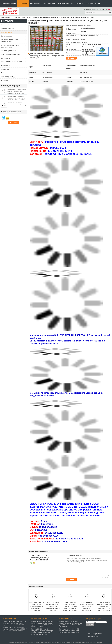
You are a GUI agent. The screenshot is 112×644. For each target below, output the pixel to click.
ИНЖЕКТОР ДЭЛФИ (8, 29)
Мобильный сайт (93, 637)
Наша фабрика (49, 3)
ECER (100, 643)
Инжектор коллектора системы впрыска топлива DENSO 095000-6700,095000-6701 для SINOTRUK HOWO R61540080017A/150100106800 (16, 100)
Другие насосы (6, 66)
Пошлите (90, 625)
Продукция (23, 3)
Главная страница (9, 3)
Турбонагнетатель (7, 73)
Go (110, 12)
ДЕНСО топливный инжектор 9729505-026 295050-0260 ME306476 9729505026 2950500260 (53, 606)
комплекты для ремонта (9, 51)
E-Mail (89, 634)
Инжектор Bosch (6, 25)
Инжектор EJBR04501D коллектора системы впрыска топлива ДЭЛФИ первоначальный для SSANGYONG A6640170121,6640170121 (42, 624)
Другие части (5, 80)
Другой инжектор (6, 36)
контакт (72, 58)
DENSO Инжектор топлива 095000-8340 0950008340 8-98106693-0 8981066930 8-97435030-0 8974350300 (87, 609)
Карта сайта (98, 634)
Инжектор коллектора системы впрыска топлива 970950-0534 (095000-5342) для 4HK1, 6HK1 (47, 56)
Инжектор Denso (27, 17)
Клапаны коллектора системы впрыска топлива (11, 41)
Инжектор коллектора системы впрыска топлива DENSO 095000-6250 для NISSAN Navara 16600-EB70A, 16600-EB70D (71, 624)
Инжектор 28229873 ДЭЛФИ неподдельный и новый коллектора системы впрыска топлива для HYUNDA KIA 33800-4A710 (42, 632)
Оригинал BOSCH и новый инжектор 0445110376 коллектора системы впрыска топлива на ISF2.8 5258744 (14, 623)
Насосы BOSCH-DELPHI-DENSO (11, 62)
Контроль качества (65, 3)
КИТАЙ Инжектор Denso (37, 643)
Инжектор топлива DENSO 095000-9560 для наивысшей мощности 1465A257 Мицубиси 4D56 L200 (70, 631)
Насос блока (5, 69)
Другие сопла (5, 58)
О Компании (35, 3)
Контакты (79, 3)
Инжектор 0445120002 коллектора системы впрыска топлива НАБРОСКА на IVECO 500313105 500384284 (15, 629)
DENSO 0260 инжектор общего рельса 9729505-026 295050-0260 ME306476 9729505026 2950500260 (36, 608)
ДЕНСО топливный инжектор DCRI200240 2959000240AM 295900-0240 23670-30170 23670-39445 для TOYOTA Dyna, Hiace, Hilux (104, 609)
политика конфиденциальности (19, 643)
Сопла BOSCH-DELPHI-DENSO (11, 54)
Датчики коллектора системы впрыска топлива (10, 46)
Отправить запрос (93, 3)
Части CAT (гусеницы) (8, 77)
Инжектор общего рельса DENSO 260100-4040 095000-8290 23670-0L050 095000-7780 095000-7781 (70, 608)
